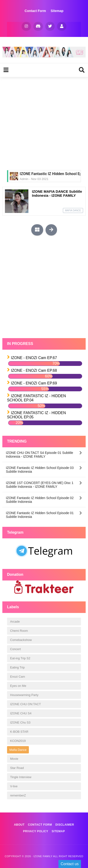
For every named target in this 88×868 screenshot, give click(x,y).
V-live (14, 786)
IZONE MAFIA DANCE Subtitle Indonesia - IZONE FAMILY (57, 193)
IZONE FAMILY (43, 856)
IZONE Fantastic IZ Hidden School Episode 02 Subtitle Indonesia (40, 500)
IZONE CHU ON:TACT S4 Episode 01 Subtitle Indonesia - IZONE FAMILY (40, 455)
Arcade (15, 622)
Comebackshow (21, 640)
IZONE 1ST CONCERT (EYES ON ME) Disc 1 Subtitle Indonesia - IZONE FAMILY (40, 485)
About (19, 825)
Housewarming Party (24, 695)
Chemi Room (19, 631)
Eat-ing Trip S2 (20, 658)
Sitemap (57, 11)
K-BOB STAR (19, 732)
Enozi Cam (18, 677)
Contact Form (35, 11)
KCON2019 (18, 741)
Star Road (17, 768)
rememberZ (18, 795)
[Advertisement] (44, 124)
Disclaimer (65, 825)
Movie (14, 759)
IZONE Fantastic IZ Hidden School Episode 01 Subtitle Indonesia (40, 515)
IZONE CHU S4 (21, 713)
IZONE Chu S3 (20, 722)
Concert (15, 649)
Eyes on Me (18, 686)
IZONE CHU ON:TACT (25, 704)
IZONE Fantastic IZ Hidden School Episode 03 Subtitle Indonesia (40, 470)
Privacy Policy (36, 831)
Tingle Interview (21, 777)
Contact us (70, 864)
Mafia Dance (73, 210)
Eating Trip (17, 667)
